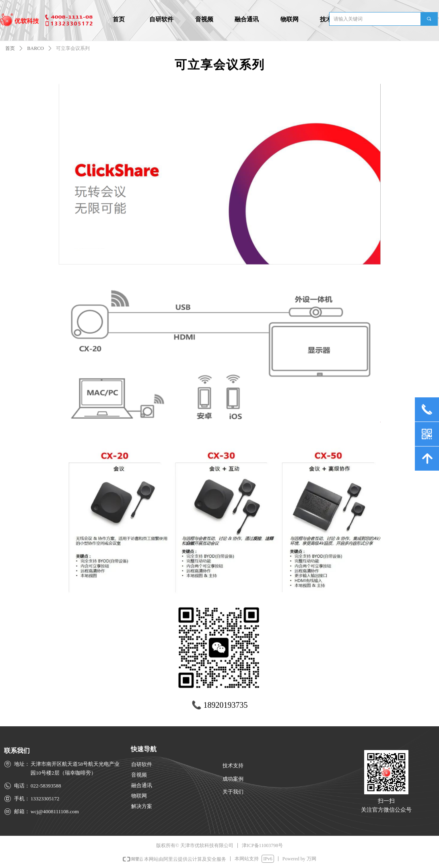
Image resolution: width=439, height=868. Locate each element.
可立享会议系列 (73, 48)
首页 (10, 48)
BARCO (36, 48)
